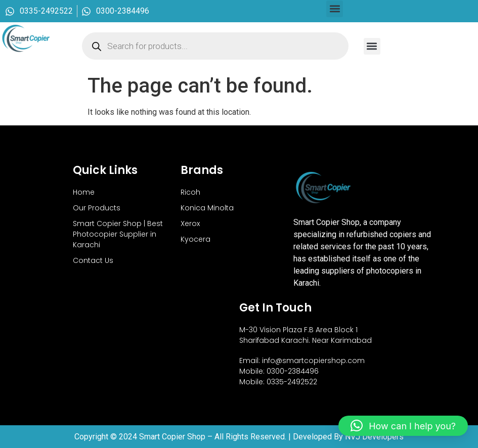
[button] (335, 9)
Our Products (97, 208)
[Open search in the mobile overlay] (215, 46)
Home (84, 192)
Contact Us (93, 260)
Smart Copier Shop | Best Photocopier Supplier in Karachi (118, 234)
